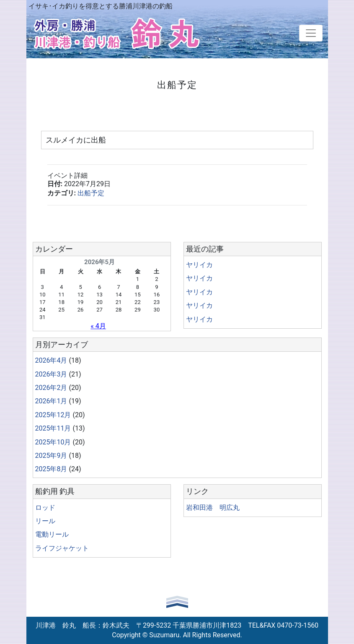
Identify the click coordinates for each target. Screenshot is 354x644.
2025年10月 (53, 442)
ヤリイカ (199, 265)
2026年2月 (51, 388)
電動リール (52, 534)
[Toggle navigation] (311, 33)
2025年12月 (53, 415)
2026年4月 (51, 360)
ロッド (45, 508)
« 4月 (98, 326)
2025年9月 (51, 456)
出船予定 (91, 193)
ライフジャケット (62, 548)
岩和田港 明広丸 (213, 508)
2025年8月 (51, 469)
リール (45, 521)
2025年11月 (53, 428)
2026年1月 (51, 401)
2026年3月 (51, 374)
